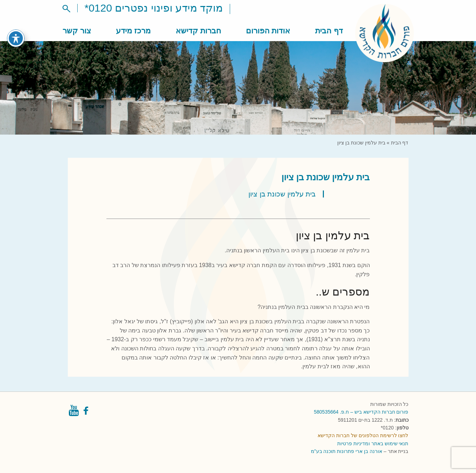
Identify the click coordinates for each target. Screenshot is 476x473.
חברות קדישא (198, 31)
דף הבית (329, 31)
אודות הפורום (268, 31)
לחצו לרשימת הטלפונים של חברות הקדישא (363, 435)
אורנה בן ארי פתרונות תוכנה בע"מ (347, 451)
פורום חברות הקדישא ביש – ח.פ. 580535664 (361, 412)
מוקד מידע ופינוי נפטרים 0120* (154, 8)
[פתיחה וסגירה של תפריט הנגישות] (16, 30)
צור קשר (77, 31)
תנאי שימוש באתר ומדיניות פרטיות (373, 443)
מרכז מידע (133, 31)
